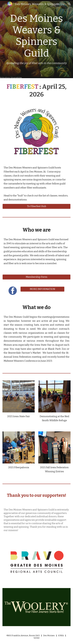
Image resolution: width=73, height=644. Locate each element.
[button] (3, 4)
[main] (36, 39)
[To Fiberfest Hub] (36, 206)
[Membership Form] (36, 277)
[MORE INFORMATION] (42, 289)
